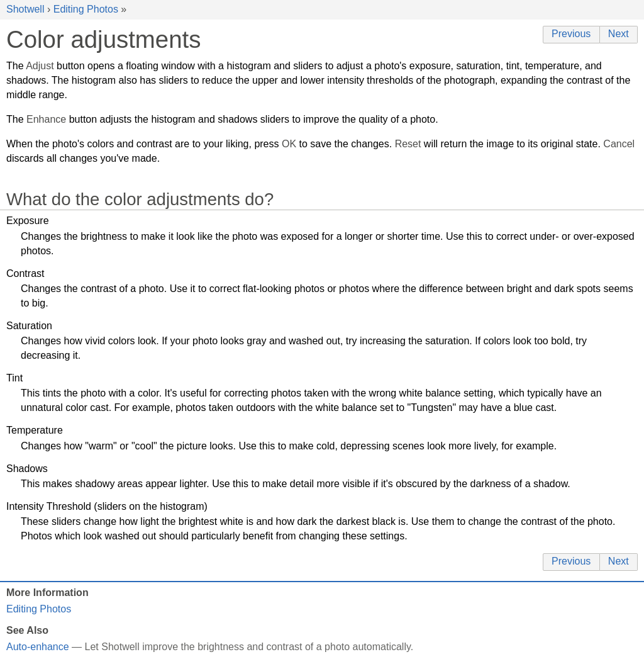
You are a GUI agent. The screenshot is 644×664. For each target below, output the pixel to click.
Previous (571, 34)
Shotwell (25, 9)
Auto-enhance (38, 647)
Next (619, 34)
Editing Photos (86, 9)
